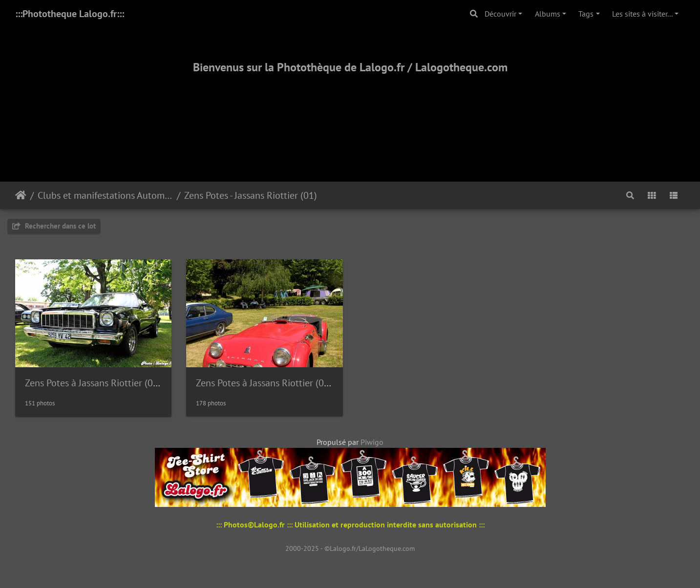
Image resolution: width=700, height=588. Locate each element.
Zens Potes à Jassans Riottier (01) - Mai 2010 (287, 383)
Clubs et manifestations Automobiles (105, 195)
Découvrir (500, 14)
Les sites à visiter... (642, 14)
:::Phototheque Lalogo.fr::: (70, 14)
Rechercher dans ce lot (54, 226)
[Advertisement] (350, 116)
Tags (586, 14)
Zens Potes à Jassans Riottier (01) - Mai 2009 (116, 383)
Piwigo (372, 442)
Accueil (21, 195)
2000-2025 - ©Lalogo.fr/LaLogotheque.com (350, 548)
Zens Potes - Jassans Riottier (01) (251, 195)
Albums (548, 14)
